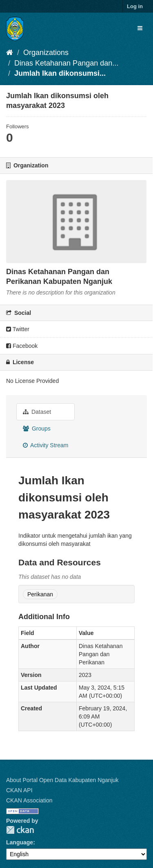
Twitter (18, 329)
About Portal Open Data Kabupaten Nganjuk (62, 780)
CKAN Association (29, 800)
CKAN (20, 830)
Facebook (22, 346)
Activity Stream (45, 445)
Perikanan (40, 594)
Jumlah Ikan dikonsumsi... (60, 73)
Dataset (37, 412)
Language (20, 842)
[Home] (10, 53)
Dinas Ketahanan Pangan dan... (66, 63)
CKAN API (19, 790)
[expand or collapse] (140, 28)
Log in (135, 6)
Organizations (46, 53)
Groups (37, 429)
